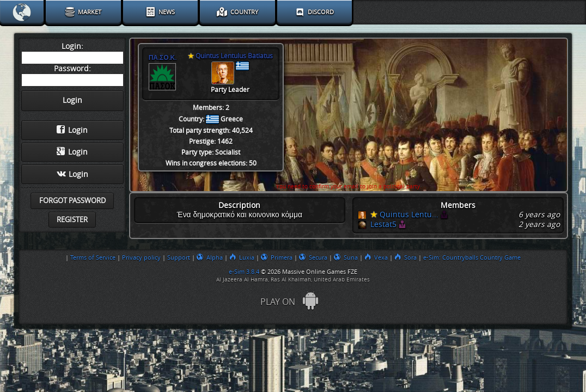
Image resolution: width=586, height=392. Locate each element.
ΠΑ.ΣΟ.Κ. (163, 58)
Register (72, 220)
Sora (405, 258)
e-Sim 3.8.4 (244, 272)
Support (179, 258)
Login (72, 130)
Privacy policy (141, 258)
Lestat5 (383, 225)
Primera (277, 258)
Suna (346, 258)
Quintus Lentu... (404, 215)
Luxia (242, 258)
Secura (313, 258)
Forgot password (72, 201)
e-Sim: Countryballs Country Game (472, 258)
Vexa (376, 258)
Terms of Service (93, 258)
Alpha (210, 258)
